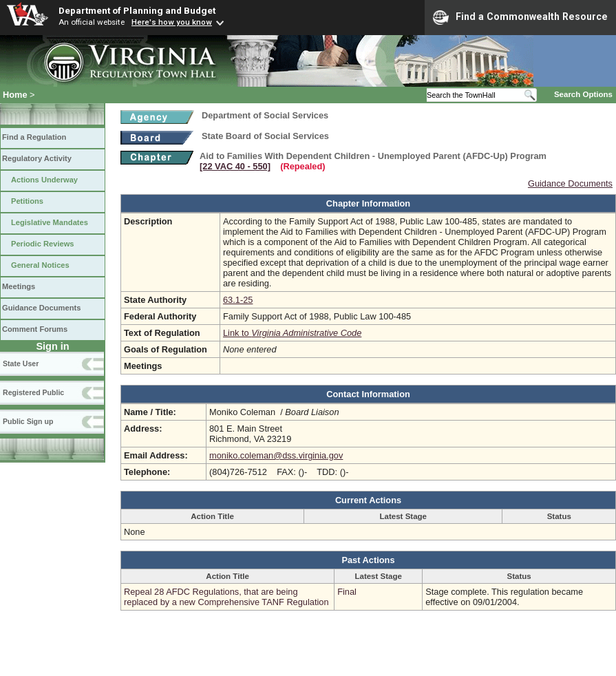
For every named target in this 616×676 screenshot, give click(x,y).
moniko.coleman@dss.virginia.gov (276, 455)
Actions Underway (44, 180)
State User (21, 363)
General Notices (40, 265)
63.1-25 (238, 300)
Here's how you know (172, 22)
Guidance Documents (41, 308)
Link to (292, 333)
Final (347, 592)
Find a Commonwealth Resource (520, 17)
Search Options (583, 94)
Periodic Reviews (43, 244)
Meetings (19, 286)
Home (15, 95)
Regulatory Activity (37, 158)
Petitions (27, 201)
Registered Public (33, 392)
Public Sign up (28, 421)
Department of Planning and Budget (137, 10)
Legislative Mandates (50, 222)
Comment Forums (35, 329)
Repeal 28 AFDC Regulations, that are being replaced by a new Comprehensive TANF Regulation (226, 597)
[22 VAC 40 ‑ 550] (235, 166)
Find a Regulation (34, 137)
